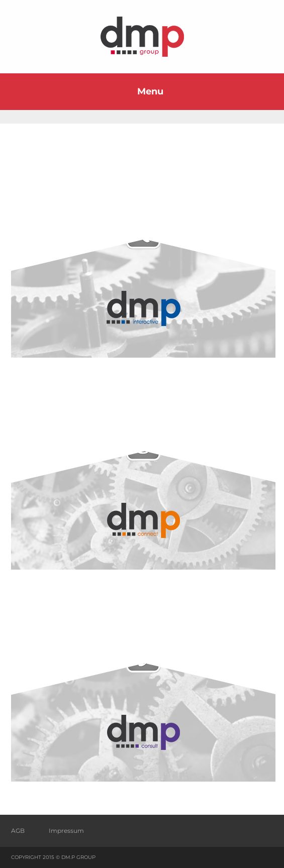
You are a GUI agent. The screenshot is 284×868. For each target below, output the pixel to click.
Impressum (66, 831)
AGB (18, 831)
